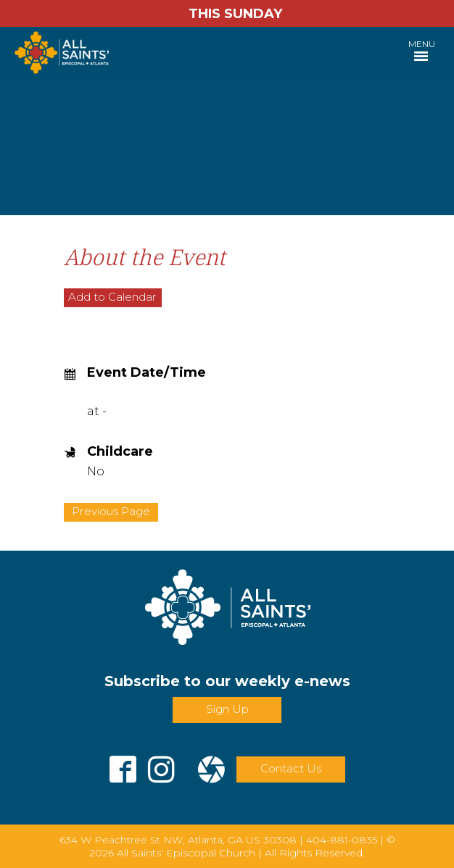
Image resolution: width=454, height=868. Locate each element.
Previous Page (111, 511)
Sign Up (227, 709)
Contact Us (291, 768)
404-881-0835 (342, 840)
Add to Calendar (112, 297)
